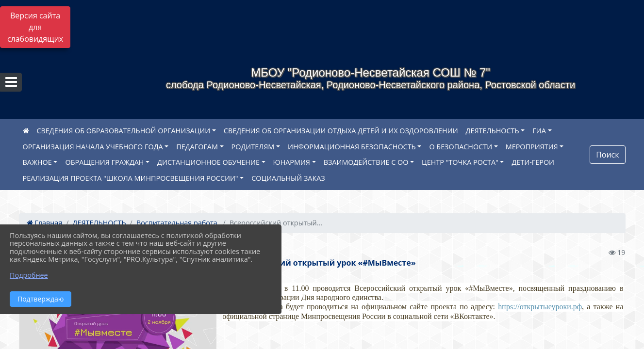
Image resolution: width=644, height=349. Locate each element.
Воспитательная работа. (178, 223)
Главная (45, 223)
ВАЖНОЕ (37, 162)
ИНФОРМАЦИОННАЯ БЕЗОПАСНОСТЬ (352, 147)
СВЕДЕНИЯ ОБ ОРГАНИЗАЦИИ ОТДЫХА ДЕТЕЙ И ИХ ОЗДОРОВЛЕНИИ (341, 131)
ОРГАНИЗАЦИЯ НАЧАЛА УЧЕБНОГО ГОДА (93, 147)
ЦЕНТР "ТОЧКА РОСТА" (460, 162)
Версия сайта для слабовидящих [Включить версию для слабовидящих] (35, 27)
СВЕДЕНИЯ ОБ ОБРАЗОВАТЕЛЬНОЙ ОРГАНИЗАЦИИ (124, 131)
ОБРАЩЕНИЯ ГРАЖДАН (104, 162)
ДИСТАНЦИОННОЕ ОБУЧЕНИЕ (208, 162)
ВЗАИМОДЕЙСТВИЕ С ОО (366, 162)
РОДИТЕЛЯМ (253, 147)
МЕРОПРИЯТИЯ (532, 147)
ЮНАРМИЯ (292, 162)
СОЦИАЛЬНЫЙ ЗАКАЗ (288, 178)
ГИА (539, 131)
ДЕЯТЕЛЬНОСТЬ (493, 131)
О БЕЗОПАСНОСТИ (461, 147)
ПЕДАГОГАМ (197, 147)
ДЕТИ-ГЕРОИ (533, 162)
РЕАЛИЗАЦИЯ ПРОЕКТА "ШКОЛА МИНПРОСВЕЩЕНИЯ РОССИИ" (131, 178)
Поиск (607, 155)
